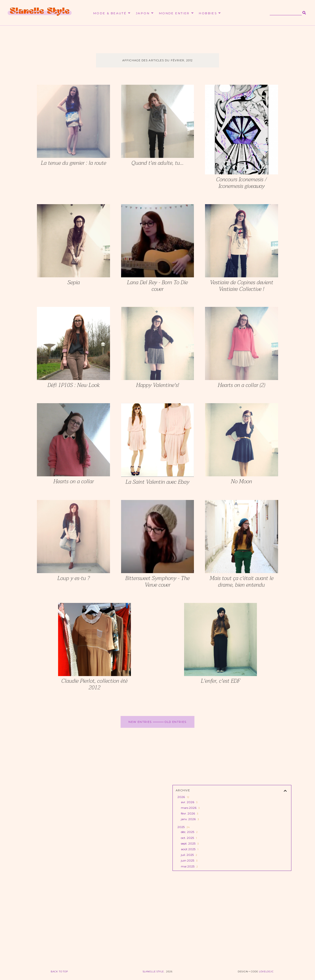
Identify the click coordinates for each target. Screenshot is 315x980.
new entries (141, 722)
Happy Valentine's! (157, 385)
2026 (183, 797)
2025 (183, 827)
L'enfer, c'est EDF (220, 681)
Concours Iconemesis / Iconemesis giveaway (241, 183)
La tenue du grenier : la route (73, 163)
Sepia (74, 282)
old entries (175, 722)
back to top (59, 972)
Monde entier (174, 13)
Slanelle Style (154, 972)
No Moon (241, 482)
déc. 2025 (189, 832)
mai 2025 (189, 866)
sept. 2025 (189, 843)
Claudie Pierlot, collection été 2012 (94, 684)
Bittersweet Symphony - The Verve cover (157, 582)
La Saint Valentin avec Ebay (157, 482)
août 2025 (189, 849)
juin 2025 (189, 860)
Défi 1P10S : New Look (74, 385)
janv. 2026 (189, 819)
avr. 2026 (189, 802)
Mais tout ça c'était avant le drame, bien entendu (242, 582)
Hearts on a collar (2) (241, 385)
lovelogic (266, 972)
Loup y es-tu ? (73, 578)
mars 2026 (190, 808)
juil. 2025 (189, 855)
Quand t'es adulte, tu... (157, 163)
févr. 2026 (189, 813)
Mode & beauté (110, 13)
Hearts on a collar (74, 482)
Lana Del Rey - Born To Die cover (157, 286)
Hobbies (208, 13)
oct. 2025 (189, 838)
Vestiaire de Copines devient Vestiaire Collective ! (242, 286)
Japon (143, 13)
